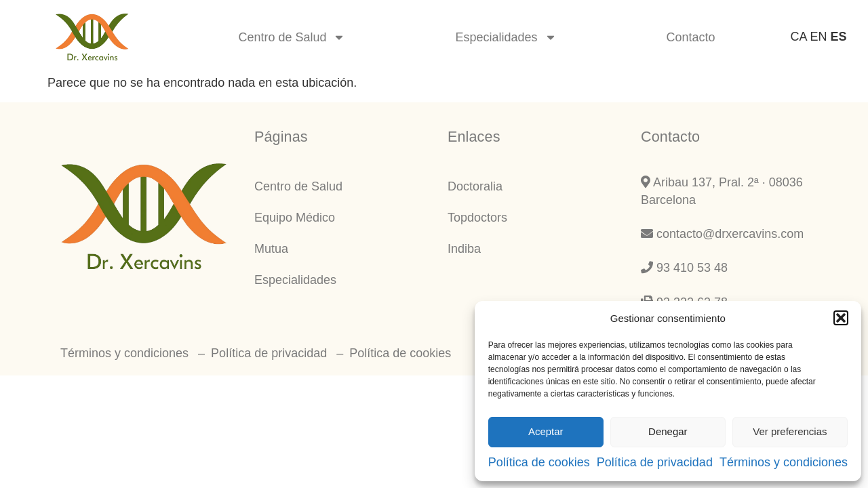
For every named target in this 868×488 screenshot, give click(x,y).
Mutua (271, 249)
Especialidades (506, 37)
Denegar (668, 431)
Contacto (691, 37)
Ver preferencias (790, 431)
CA (798, 37)
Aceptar (546, 431)
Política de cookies (539, 462)
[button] (841, 318)
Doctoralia (475, 186)
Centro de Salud (292, 37)
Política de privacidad (655, 462)
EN (818, 37)
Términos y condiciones (784, 462)
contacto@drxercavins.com (722, 234)
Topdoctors (477, 218)
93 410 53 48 (684, 268)
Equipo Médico (295, 218)
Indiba (464, 249)
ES (839, 37)
